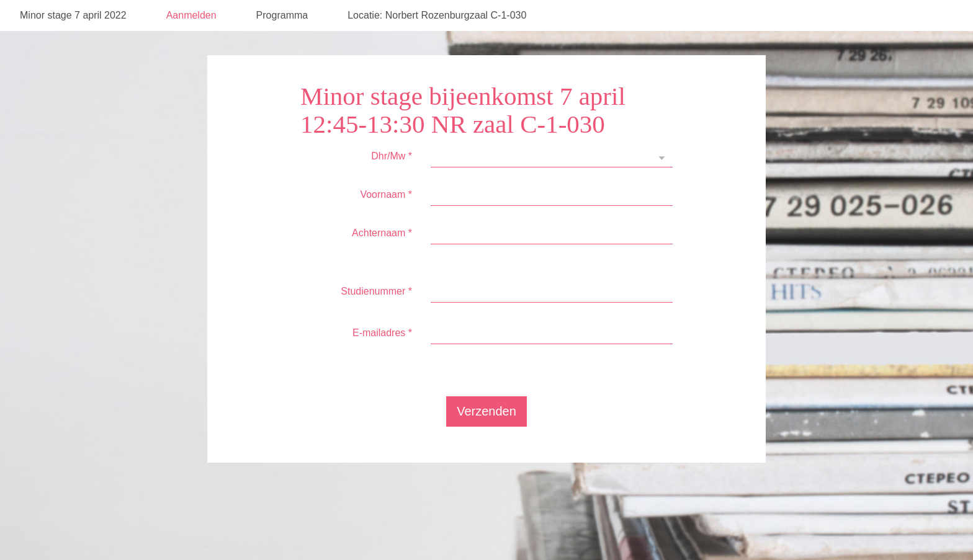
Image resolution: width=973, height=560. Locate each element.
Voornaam (386, 225)
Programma (282, 46)
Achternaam (382, 264)
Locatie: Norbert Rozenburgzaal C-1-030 (437, 46)
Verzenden (486, 442)
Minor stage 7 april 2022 (73, 46)
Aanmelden (191, 46)
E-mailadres (382, 364)
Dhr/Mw (392, 187)
